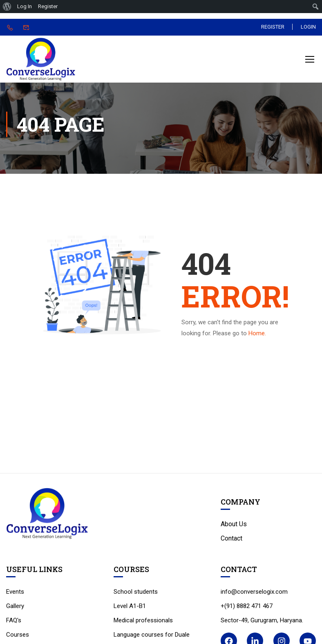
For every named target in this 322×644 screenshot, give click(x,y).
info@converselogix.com (254, 594)
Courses (18, 637)
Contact (231, 541)
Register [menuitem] (48, 6)
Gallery (15, 608)
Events (15, 594)
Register (272, 27)
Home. (257, 336)
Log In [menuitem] (25, 6)
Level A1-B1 (130, 608)
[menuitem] (7, 7)
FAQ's (14, 622)
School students (136, 594)
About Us (234, 526)
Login (308, 27)
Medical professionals (143, 622)
